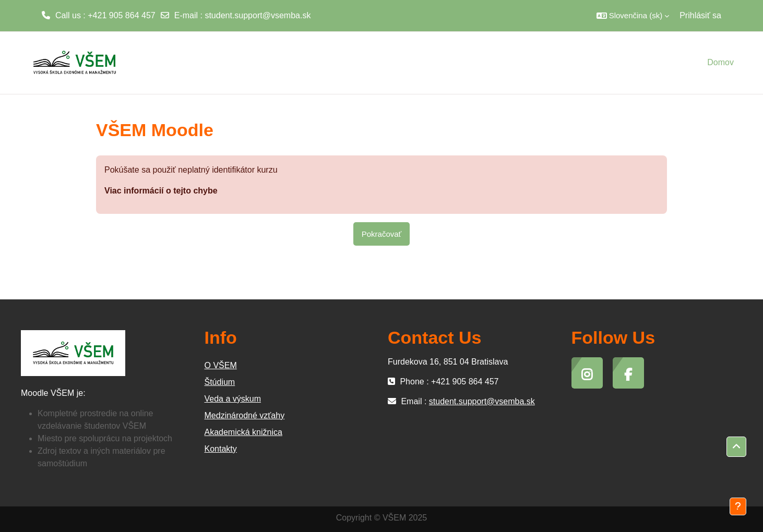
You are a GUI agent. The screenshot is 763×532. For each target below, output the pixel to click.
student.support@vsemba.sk (258, 15)
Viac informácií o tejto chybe (161, 191)
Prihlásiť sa (700, 15)
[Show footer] (738, 506)
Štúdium (220, 382)
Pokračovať (382, 234)
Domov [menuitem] (720, 62)
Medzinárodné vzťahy (245, 415)
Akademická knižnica (243, 432)
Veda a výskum (233, 399)
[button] (633, 16)
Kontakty (221, 449)
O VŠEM (221, 365)
